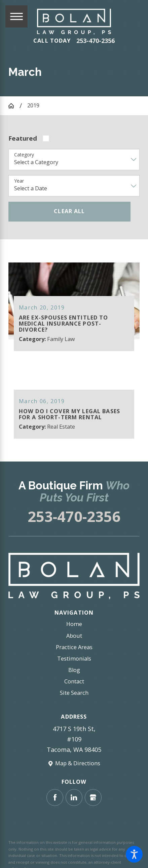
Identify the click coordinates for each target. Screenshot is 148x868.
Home (74, 624)
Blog (74, 670)
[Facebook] (55, 797)
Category (24, 155)
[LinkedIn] (74, 797)
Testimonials (74, 658)
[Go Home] (14, 106)
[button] (134, 854)
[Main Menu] (16, 16)
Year (19, 181)
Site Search (74, 692)
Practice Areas (74, 647)
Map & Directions (78, 763)
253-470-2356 (96, 41)
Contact (74, 681)
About (74, 635)
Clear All (69, 211)
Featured (23, 138)
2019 (33, 105)
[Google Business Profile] (93, 797)
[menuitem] (74, 624)
